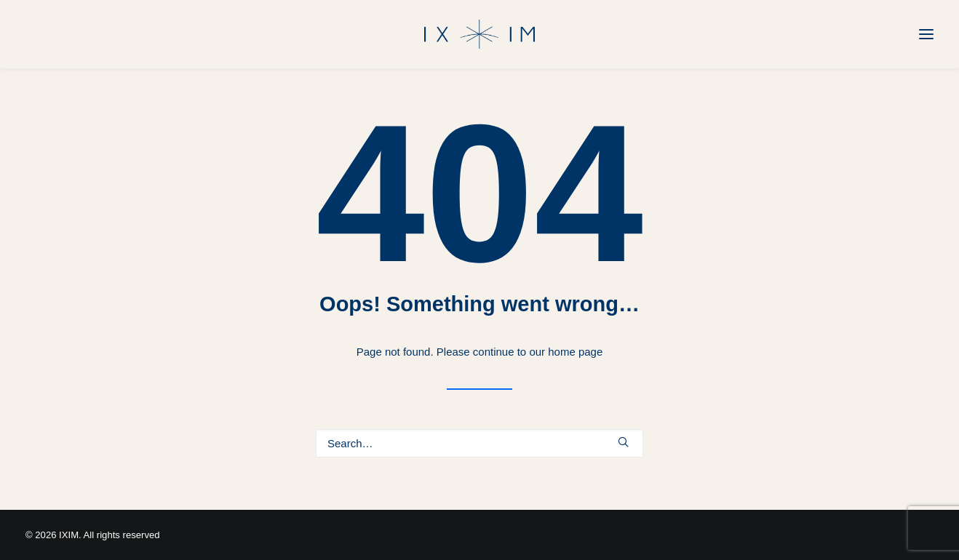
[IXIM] (479, 34)
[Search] (479, 443)
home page (575, 352)
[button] (623, 442)
